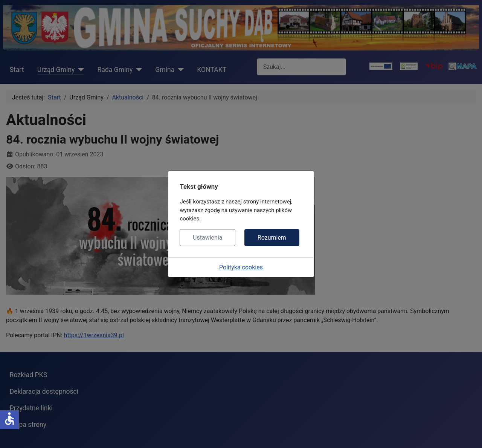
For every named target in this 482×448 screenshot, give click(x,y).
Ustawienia (207, 238)
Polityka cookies (241, 267)
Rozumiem (272, 238)
